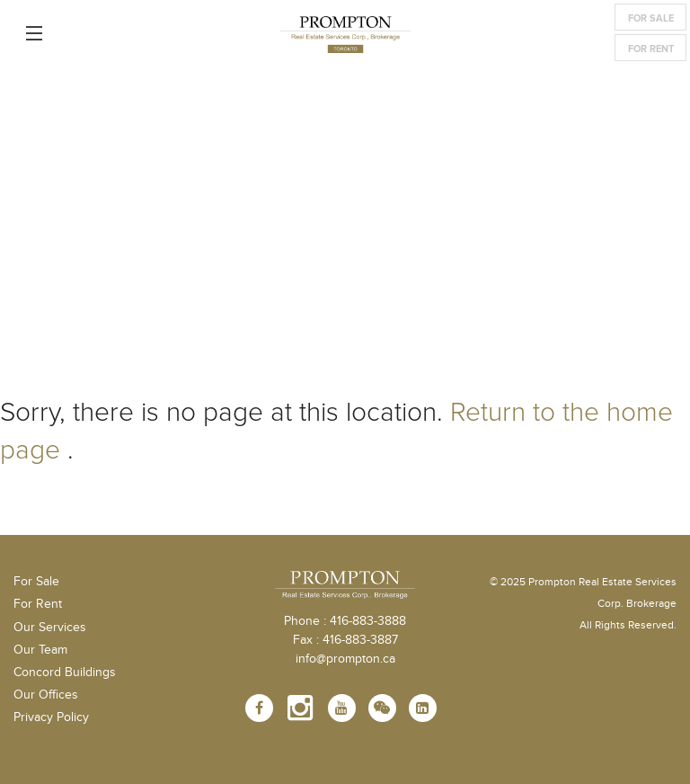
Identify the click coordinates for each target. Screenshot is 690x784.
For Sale (651, 18)
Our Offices (46, 695)
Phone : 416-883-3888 (345, 621)
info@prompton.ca (345, 659)
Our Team (40, 650)
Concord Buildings (65, 673)
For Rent (651, 49)
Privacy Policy (51, 717)
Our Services (50, 628)
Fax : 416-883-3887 (345, 640)
